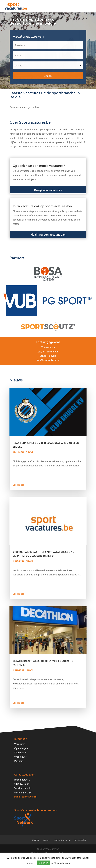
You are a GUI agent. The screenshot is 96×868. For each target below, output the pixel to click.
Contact (47, 840)
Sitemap (36, 840)
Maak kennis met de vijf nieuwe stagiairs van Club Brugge (46, 445)
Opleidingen (21, 748)
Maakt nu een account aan (48, 234)
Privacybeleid (80, 840)
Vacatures (20, 744)
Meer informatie (62, 863)
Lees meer (18, 485)
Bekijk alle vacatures (48, 190)
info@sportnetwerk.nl (48, 360)
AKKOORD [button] (43, 863)
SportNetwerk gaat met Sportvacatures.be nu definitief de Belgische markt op (43, 554)
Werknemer (21, 752)
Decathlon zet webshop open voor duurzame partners (43, 663)
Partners (19, 761)
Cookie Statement (62, 840)
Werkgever (20, 756)
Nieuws (29, 452)
